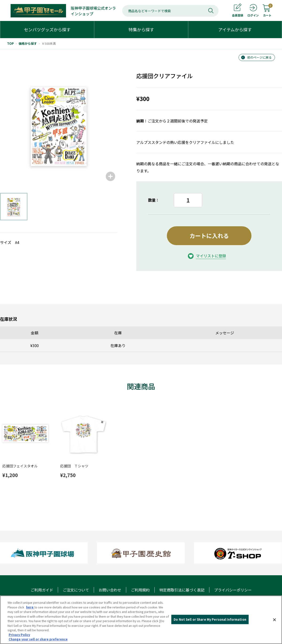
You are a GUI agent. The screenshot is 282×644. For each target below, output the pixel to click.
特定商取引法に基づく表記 (182, 590)
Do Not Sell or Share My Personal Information (210, 619)
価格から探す (28, 43)
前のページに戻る (259, 57)
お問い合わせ (110, 590)
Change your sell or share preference (38, 639)
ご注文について (76, 590)
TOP (10, 43)
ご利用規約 (140, 590)
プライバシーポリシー (233, 590)
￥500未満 (49, 43)
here (30, 607)
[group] (59, 125)
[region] (141, 620)
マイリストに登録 (211, 256)
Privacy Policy (19, 635)
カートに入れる (209, 236)
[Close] (274, 620)
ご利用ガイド (42, 590)
